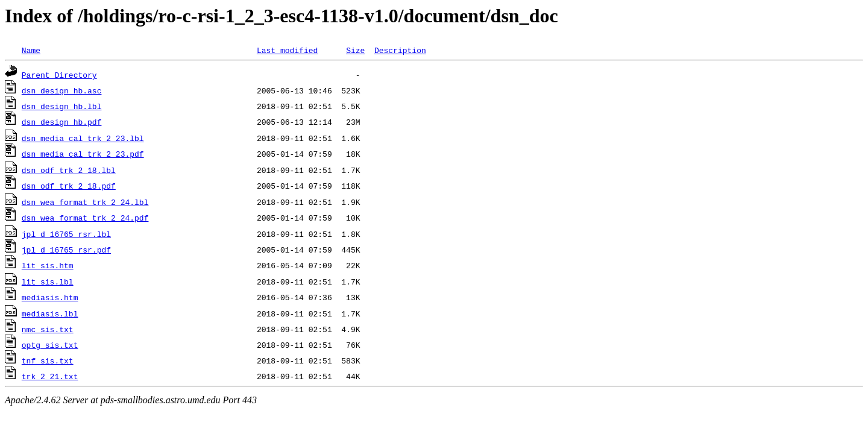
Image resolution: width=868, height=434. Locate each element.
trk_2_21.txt (50, 376)
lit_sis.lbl (48, 281)
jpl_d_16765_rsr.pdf (66, 250)
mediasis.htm (50, 297)
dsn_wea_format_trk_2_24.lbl (85, 202)
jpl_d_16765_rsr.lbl (66, 234)
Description (400, 50)
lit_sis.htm (48, 265)
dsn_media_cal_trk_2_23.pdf (83, 154)
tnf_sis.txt (48, 360)
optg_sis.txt (50, 345)
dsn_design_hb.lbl (62, 106)
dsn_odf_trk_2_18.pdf (69, 186)
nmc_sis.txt (48, 329)
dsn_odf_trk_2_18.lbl (69, 170)
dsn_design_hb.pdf (62, 122)
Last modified (287, 50)
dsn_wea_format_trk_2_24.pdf (85, 218)
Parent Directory (59, 75)
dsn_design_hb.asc (62, 90)
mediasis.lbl (50, 313)
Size (355, 50)
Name (31, 50)
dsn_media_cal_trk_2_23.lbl (83, 138)
